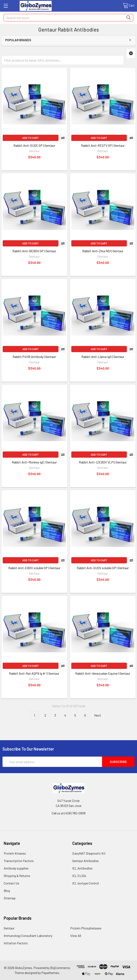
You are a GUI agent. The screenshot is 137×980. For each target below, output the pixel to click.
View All (76, 936)
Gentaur (9, 928)
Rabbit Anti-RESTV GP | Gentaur (103, 145)
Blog (7, 891)
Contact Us (11, 883)
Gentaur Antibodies (86, 861)
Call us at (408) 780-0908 (69, 813)
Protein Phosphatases (86, 928)
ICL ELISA (79, 876)
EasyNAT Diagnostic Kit (89, 853)
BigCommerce (60, 968)
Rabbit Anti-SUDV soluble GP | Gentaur (103, 568)
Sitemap (10, 898)
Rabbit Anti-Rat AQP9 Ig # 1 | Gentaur (34, 673)
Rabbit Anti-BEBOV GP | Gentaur (34, 251)
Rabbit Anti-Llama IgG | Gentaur (103, 357)
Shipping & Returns (17, 876)
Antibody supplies (16, 868)
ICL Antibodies (82, 868)
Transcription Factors (19, 861)
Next (100, 715)
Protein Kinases (15, 853)
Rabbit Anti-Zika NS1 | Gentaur (103, 251)
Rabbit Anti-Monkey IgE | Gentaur (34, 462)
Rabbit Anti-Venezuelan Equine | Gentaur (103, 673)
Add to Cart (31, 138)
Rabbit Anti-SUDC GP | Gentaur (34, 145)
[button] (131, 53)
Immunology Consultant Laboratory (28, 936)
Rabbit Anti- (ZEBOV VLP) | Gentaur (103, 462)
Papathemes (50, 973)
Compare (63, 138)
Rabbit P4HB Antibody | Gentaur (34, 357)
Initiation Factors (16, 943)
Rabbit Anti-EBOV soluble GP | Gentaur (34, 568)
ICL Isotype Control (86, 883)
